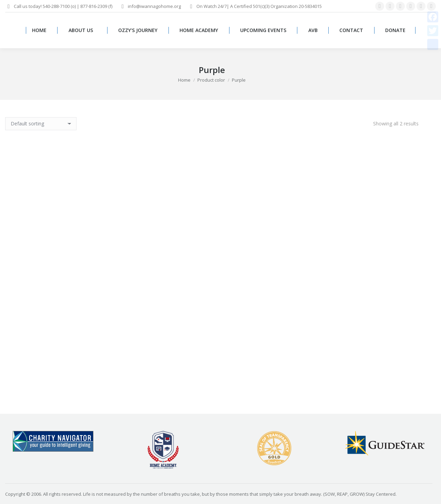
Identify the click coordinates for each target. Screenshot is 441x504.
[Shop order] (41, 124)
